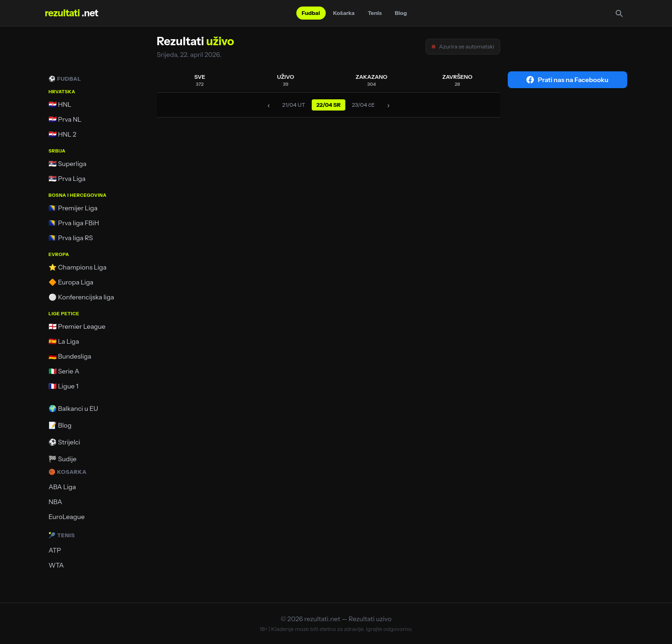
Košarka (344, 13)
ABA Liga (62, 487)
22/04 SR (329, 105)
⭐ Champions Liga (77, 267)
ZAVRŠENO (458, 80)
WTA (56, 565)
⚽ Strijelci (64, 442)
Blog (401, 13)
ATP (55, 550)
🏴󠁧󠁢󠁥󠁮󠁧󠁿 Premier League (77, 326)
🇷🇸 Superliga (67, 164)
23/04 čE (363, 105)
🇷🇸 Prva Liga (67, 179)
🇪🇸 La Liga (64, 341)
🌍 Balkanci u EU (73, 409)
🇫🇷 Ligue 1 (63, 386)
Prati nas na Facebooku (567, 80)
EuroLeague (66, 517)
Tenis (375, 13)
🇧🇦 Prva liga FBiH (74, 223)
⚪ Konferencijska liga (81, 297)
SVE (200, 80)
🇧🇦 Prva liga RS (71, 238)
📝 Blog (60, 425)
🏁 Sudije (63, 459)
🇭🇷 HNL (60, 104)
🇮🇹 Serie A (64, 371)
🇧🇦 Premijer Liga (73, 208)
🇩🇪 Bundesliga (70, 356)
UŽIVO (286, 80)
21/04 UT (294, 105)
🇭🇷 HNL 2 (63, 134)
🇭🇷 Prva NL (65, 119)
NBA (55, 502)
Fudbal (311, 13)
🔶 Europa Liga (71, 282)
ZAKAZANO (371, 80)
